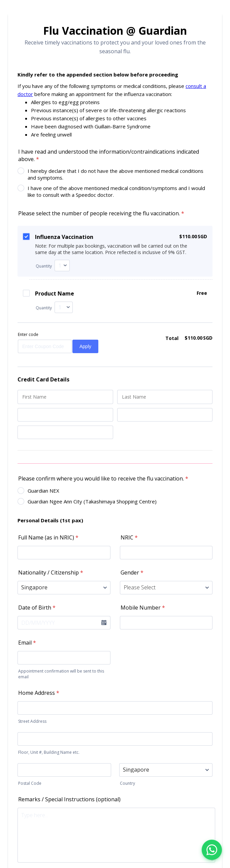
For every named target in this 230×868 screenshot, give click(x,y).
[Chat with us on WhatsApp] (212, 850)
